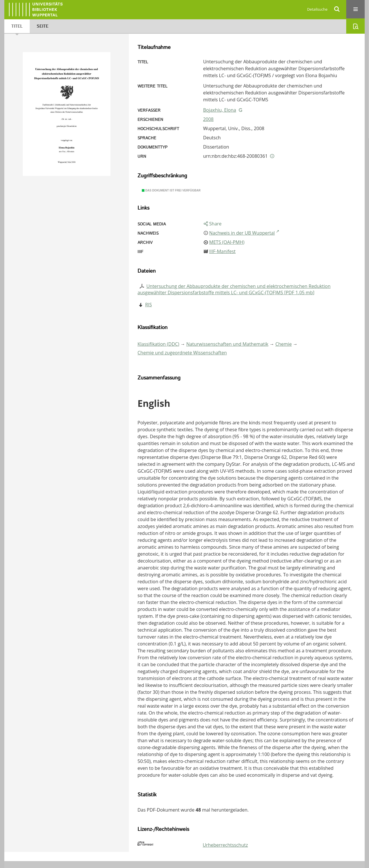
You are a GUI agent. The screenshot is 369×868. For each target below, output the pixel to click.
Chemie (284, 344)
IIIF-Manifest (223, 251)
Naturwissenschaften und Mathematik (227, 344)
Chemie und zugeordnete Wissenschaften (182, 353)
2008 (208, 119)
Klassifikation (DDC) (158, 344)
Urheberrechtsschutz (225, 845)
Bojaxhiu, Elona (219, 110)
